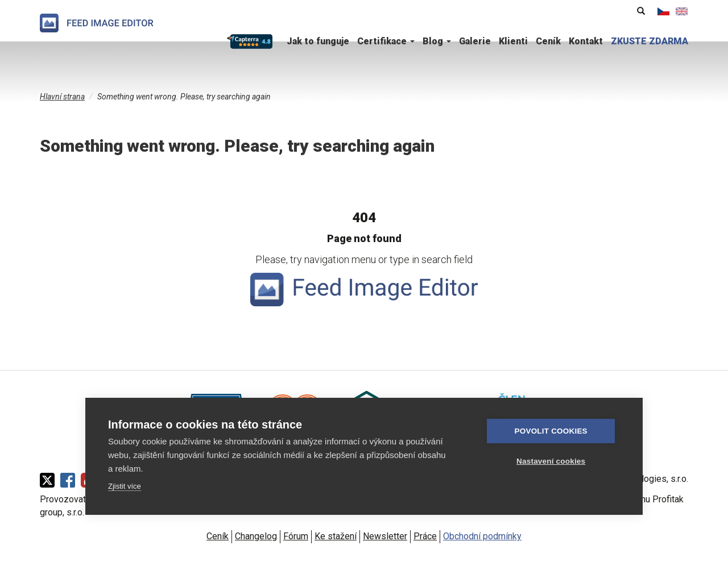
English (682, 11)
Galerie (475, 41)
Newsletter (385, 536)
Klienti (513, 41)
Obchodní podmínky (482, 536)
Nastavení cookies (552, 461)
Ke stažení (336, 536)
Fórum (296, 536)
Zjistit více (125, 486)
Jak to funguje (318, 41)
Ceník (548, 41)
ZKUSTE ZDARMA (650, 41)
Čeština (664, 11)
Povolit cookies (552, 431)
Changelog (256, 536)
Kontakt (586, 41)
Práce (425, 536)
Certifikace (386, 41)
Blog (437, 41)
